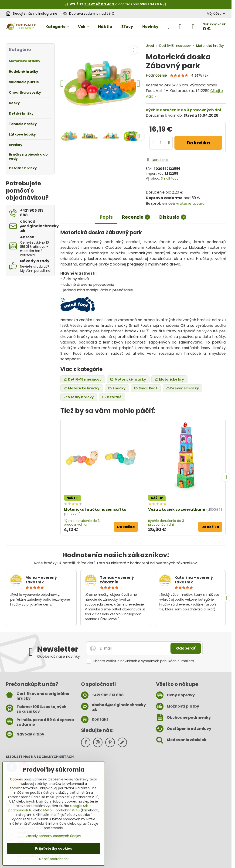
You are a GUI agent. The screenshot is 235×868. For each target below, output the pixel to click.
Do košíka (198, 143)
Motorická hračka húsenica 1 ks (95, 509)
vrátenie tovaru (190, 203)
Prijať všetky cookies (54, 848)
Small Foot (169, 178)
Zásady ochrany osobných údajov (54, 836)
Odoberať (186, 648)
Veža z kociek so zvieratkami (177, 509)
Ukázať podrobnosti (54, 859)
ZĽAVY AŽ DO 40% (99, 4)
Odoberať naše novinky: (59, 656)
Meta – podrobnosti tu (61, 810)
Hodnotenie (156, 75)
